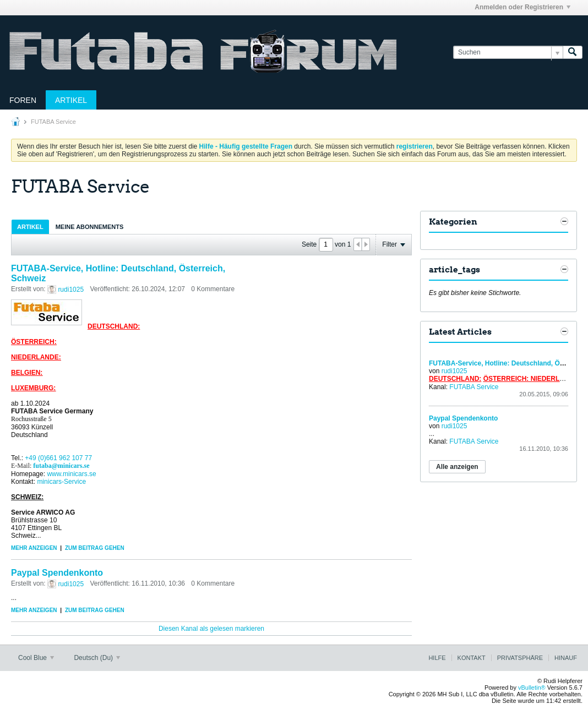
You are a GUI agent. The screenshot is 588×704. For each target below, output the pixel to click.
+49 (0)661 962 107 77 (58, 458)
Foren (23, 100)
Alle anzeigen (457, 467)
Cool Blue (36, 658)
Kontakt (472, 658)
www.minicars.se (71, 474)
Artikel (71, 100)
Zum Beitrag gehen (95, 548)
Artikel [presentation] (30, 227)
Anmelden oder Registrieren (522, 7)
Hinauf (566, 658)
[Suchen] (508, 53)
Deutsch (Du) (97, 658)
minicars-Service (61, 482)
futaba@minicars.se (61, 466)
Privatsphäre (520, 658)
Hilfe (437, 658)
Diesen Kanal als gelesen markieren (211, 629)
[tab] (30, 227)
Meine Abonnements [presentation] (90, 227)
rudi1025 (71, 290)
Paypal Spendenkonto (57, 573)
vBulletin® (532, 687)
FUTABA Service (474, 387)
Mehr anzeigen (34, 548)
